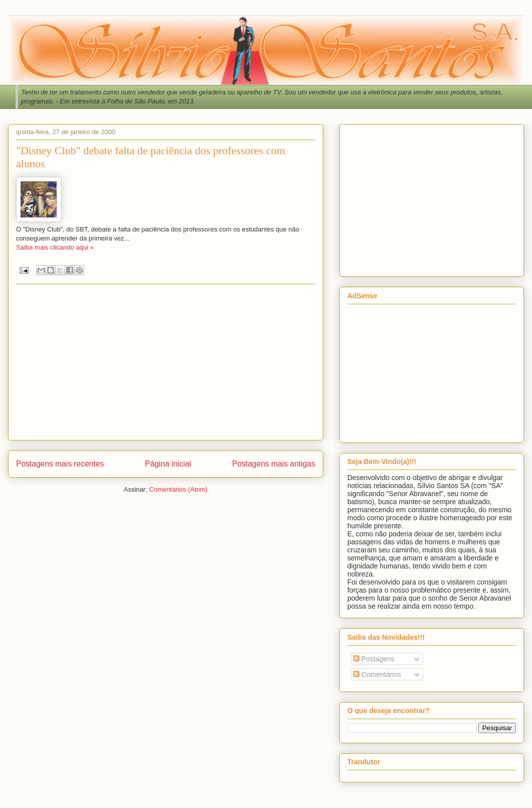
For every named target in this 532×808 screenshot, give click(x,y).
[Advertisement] (166, 362)
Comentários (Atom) (178, 489)
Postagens (374, 659)
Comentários (377, 674)
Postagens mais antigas (274, 464)
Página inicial (168, 464)
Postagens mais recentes (60, 464)
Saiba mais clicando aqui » (55, 247)
